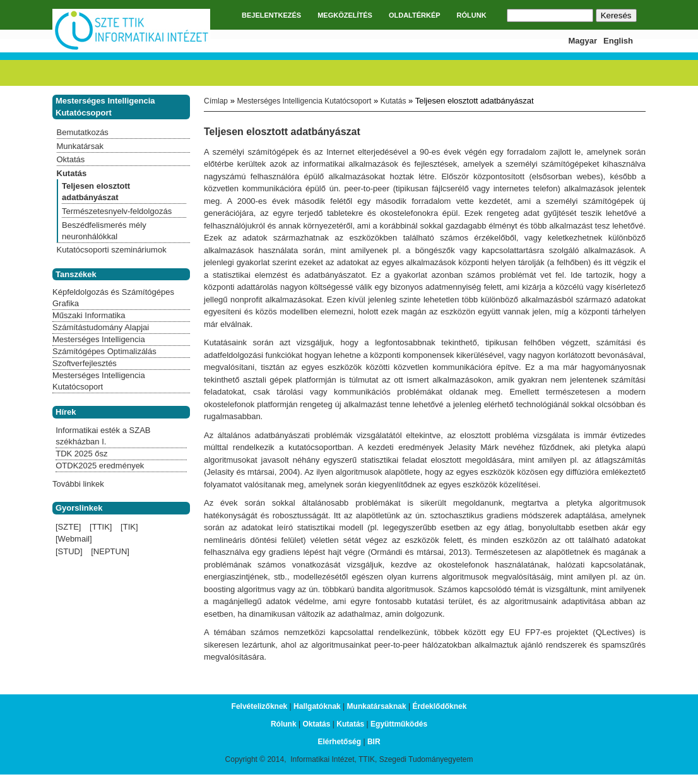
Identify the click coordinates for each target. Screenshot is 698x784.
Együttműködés (399, 724)
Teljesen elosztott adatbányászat (96, 192)
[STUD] (69, 551)
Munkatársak (80, 146)
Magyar (583, 41)
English (618, 41)
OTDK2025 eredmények (100, 466)
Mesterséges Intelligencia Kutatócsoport (304, 101)
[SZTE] (68, 527)
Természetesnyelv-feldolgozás (117, 211)
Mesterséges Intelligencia (99, 339)
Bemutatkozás (83, 132)
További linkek (78, 484)
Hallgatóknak (317, 706)
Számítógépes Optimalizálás (104, 351)
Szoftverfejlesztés (85, 363)
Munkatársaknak (377, 706)
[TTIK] (101, 527)
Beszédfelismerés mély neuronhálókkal (104, 231)
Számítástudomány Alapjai (101, 327)
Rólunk (284, 724)
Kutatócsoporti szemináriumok (112, 250)
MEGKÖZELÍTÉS (345, 15)
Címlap (216, 101)
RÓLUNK (472, 15)
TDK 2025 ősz (81, 454)
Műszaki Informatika (89, 315)
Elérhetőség (339, 742)
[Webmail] (74, 539)
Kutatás (393, 101)
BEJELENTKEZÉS (271, 15)
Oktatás (71, 159)
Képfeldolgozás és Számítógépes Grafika (113, 298)
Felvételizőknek (260, 706)
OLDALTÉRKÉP (415, 15)
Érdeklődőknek (439, 706)
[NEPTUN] (110, 551)
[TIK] (129, 527)
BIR (374, 742)
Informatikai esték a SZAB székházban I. (103, 436)
